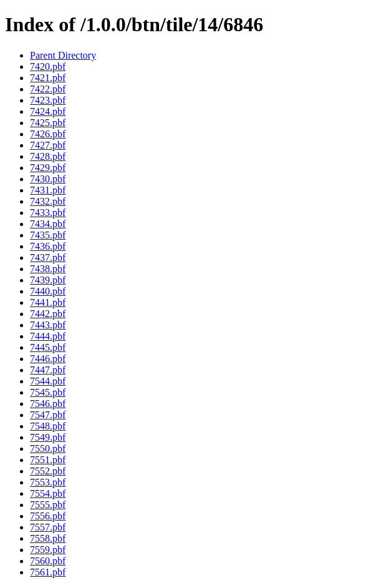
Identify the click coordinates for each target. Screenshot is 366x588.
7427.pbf (48, 145)
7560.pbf (48, 561)
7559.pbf (48, 550)
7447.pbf (48, 370)
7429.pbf (48, 168)
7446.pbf (48, 359)
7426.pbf (48, 134)
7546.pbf (48, 404)
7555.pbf (48, 505)
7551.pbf (48, 460)
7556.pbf (48, 516)
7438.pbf (48, 269)
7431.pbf (48, 190)
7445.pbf (48, 347)
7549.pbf (48, 437)
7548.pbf (48, 426)
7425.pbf (48, 123)
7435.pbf (48, 235)
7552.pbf (48, 471)
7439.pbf (48, 280)
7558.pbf (48, 538)
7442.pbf (48, 314)
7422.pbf (48, 89)
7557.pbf (48, 527)
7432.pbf (48, 201)
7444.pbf (48, 336)
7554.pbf (48, 493)
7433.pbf (48, 213)
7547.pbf (48, 415)
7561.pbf (48, 572)
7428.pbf (48, 156)
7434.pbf (48, 224)
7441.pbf (48, 302)
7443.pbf (48, 325)
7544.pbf (48, 381)
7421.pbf (48, 78)
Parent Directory (63, 55)
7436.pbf (48, 246)
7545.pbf (48, 392)
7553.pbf (48, 482)
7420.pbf (48, 66)
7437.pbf (48, 257)
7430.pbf (48, 179)
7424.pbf (48, 111)
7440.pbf (48, 291)
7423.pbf (48, 100)
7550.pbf (48, 448)
